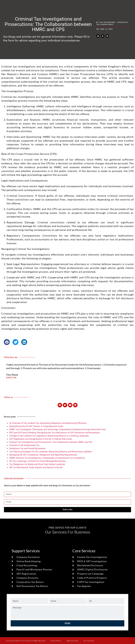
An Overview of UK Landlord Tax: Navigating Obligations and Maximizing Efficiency (48, 423)
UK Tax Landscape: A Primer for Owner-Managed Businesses (37, 461)
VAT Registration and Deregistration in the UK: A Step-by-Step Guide (40, 439)
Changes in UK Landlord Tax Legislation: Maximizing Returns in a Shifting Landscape (49, 436)
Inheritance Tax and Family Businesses (27, 448)
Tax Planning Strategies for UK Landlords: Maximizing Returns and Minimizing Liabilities (50, 452)
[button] (98, 36)
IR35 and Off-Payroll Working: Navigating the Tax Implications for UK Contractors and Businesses (54, 433)
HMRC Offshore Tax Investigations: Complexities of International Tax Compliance (47, 458)
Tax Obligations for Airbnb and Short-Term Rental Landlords (37, 464)
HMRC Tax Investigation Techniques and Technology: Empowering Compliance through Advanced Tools (57, 429)
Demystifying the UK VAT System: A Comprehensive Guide (36, 426)
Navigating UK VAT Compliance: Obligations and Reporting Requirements (43, 455)
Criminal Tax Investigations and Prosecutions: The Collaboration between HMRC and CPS (51, 442)
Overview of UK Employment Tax (24, 445)
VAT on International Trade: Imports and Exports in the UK (36, 467)
